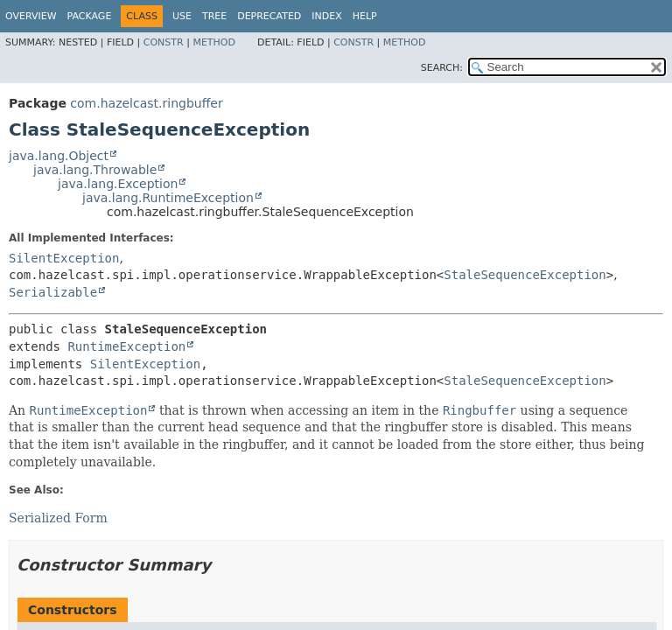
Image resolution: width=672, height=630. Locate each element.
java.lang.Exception (118, 184)
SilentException (64, 258)
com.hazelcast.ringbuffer (146, 103)
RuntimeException (126, 346)
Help (365, 16)
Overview (31, 16)
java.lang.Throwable (95, 170)
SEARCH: (442, 68)
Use (182, 16)
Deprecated (269, 16)
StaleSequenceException (525, 275)
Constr (164, 42)
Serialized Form (58, 518)
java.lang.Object (59, 156)
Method (214, 42)
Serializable (53, 292)
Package (90, 16)
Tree (214, 16)
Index (326, 16)
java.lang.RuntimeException (168, 198)
